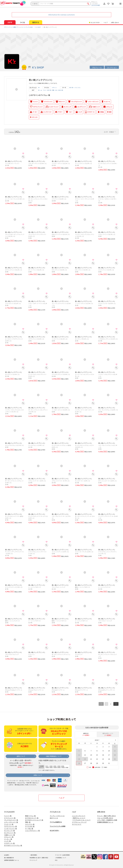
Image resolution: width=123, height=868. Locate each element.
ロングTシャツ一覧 (10, 833)
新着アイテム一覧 (30, 816)
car (41, 90)
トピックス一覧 (30, 824)
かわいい (54, 88)
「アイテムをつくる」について (81, 820)
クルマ (45, 90)
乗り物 (49, 90)
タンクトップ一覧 (9, 831)
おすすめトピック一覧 (32, 818)
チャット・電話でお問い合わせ (106, 816)
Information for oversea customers (61, 15)
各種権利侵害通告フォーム (105, 822)
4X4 (56, 90)
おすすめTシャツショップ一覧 (34, 820)
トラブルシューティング (79, 822)
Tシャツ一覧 (8, 816)
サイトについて (77, 824)
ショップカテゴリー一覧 (32, 831)
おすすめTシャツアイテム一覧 (13, 845)
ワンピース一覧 (9, 824)
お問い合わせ (115, 22)
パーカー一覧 (8, 839)
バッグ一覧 (7, 841)
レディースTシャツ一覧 (11, 822)
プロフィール (97, 68)
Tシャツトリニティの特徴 (58, 826)
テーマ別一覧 (29, 828)
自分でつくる (54, 818)
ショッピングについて (79, 816)
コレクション (112, 68)
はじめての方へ (54, 830)
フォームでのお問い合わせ (105, 818)
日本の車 (61, 90)
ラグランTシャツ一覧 (10, 826)
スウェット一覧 (9, 837)
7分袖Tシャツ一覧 (9, 835)
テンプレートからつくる (57, 816)
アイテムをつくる (55, 812)
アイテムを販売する (56, 822)
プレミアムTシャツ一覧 (11, 820)
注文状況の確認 (96, 5)
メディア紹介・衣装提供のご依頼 (107, 820)
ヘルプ (106, 22)
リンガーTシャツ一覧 (10, 828)
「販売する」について (79, 818)
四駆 (53, 90)
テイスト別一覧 (30, 826)
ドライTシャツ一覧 (10, 818)
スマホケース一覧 (9, 843)
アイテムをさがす (9, 812)
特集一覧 (28, 822)
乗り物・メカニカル (75, 88)
